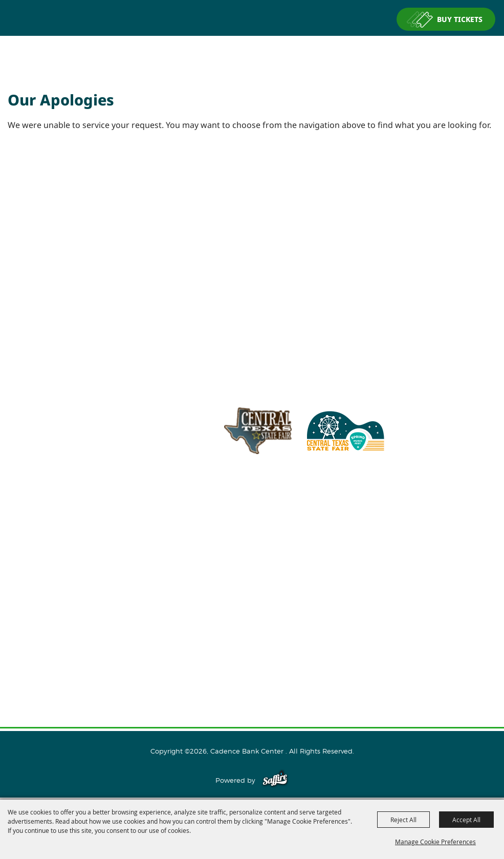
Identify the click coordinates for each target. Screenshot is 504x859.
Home (252, 540)
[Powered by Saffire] (275, 780)
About (252, 556)
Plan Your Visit (252, 606)
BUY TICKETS (460, 19)
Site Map (252, 655)
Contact (252, 638)
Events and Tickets (252, 573)
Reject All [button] (403, 820)
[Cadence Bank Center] (252, 53)
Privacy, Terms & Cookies (252, 671)
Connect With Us (252, 622)
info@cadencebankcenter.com (296, 501)
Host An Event (252, 589)
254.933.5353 (381, 501)
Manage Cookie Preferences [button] (435, 842)
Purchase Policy (252, 688)
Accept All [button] (466, 820)
